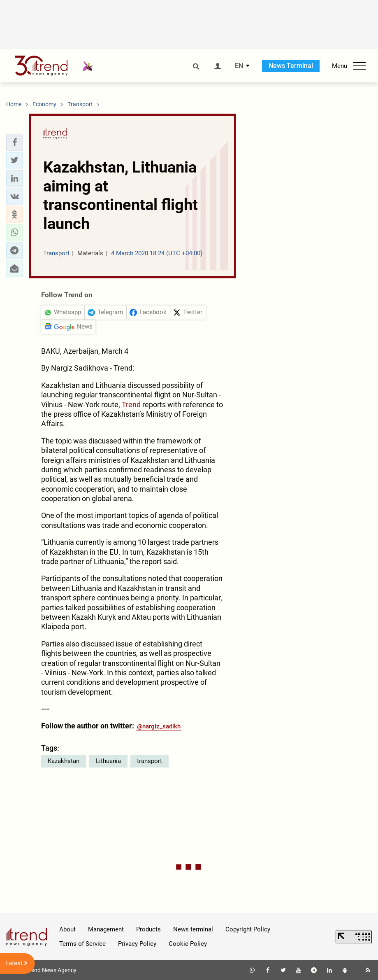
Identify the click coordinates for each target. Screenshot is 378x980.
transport (150, 761)
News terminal (193, 929)
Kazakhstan (64, 761)
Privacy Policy (137, 944)
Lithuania (108, 761)
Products (148, 929)
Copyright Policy (248, 929)
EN (239, 66)
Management (106, 929)
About (67, 929)
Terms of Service (82, 944)
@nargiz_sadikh (159, 726)
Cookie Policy (188, 944)
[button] (14, 142)
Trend (131, 405)
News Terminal (291, 66)
